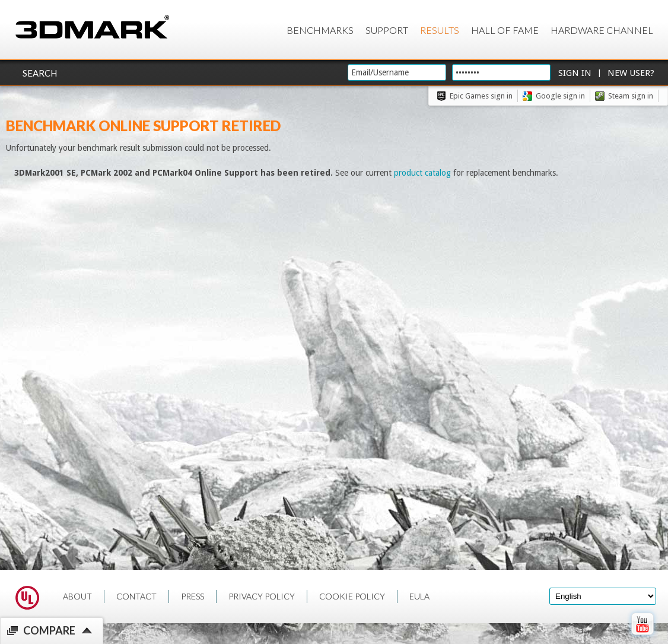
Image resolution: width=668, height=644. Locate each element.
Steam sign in (631, 96)
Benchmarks (320, 30)
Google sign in (560, 96)
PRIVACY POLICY (262, 596)
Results (440, 30)
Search (40, 73)
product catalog (422, 173)
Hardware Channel (602, 30)
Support (387, 30)
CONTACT (136, 596)
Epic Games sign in (481, 96)
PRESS (193, 596)
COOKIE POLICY (352, 596)
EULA (419, 596)
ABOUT (77, 596)
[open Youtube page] (642, 637)
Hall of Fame (505, 30)
